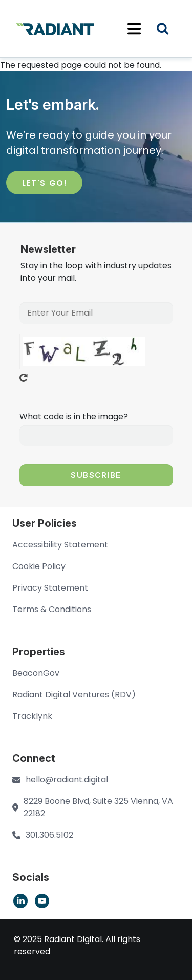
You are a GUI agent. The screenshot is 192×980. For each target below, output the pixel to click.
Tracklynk (32, 716)
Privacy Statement (50, 588)
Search (169, 30)
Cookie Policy (39, 566)
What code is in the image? (74, 416)
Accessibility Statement (60, 545)
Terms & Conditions (52, 609)
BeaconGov (36, 673)
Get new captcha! (24, 378)
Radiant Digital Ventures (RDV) (74, 694)
